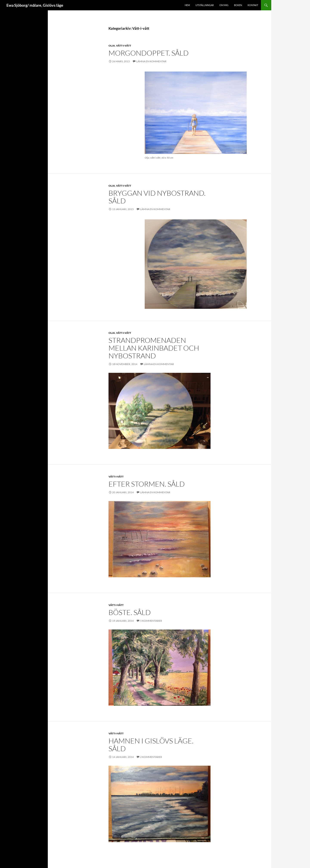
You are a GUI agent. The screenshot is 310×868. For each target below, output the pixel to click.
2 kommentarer (151, 757)
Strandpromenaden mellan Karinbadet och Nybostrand (154, 348)
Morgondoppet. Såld (149, 53)
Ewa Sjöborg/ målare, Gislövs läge (35, 5)
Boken (238, 5)
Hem (187, 5)
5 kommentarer (151, 621)
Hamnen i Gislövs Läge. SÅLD (151, 745)
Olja (112, 46)
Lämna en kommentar (151, 61)
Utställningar (205, 5)
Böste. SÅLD (130, 612)
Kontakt (253, 5)
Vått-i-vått (124, 46)
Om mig (224, 5)
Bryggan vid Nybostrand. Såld (157, 197)
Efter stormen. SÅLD (147, 484)
